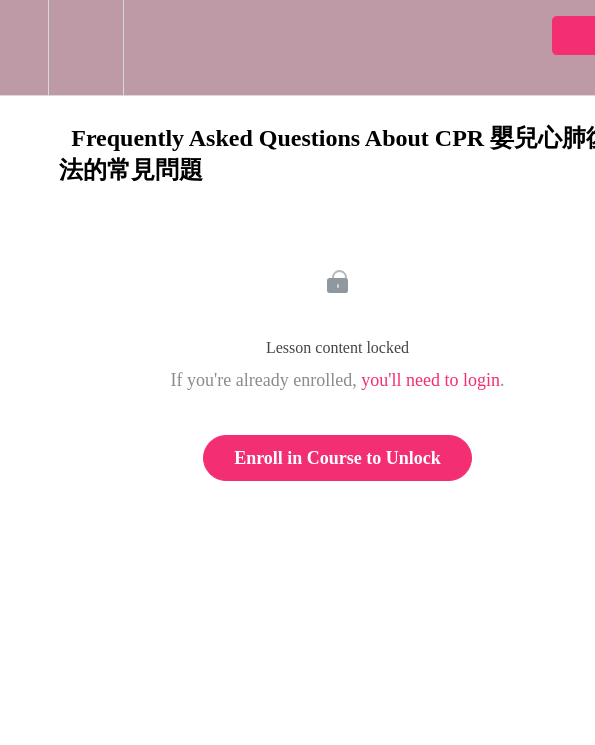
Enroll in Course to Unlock (337, 458)
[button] (24, 47)
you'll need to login (430, 380)
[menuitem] (85, 47)
